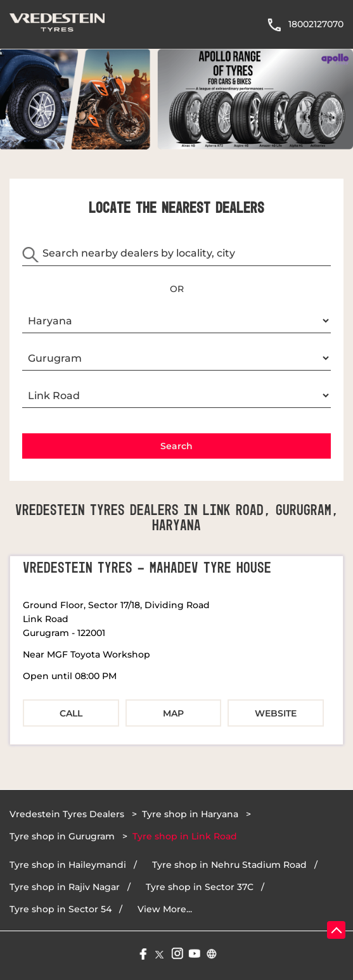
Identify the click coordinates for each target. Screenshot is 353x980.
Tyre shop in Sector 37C (200, 887)
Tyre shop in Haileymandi (68, 865)
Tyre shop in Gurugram (62, 836)
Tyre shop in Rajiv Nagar (65, 887)
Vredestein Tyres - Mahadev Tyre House (147, 568)
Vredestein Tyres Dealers (68, 814)
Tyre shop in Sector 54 (61, 909)
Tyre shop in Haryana (190, 814)
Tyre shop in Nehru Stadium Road (229, 865)
